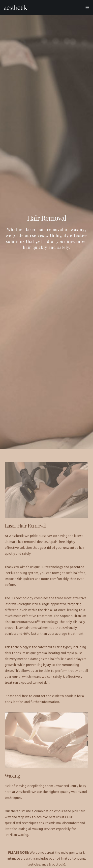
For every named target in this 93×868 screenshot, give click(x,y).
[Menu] (86, 7)
